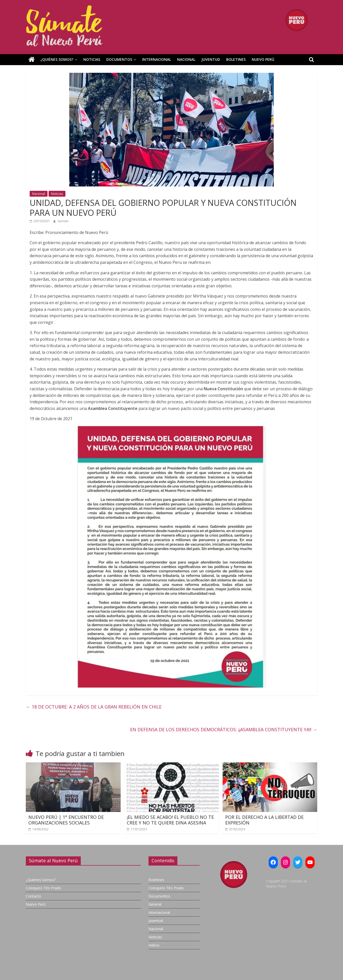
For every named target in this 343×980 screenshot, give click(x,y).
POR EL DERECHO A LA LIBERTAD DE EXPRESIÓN (264, 820)
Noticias (92, 59)
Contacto (33, 896)
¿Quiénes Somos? (57, 59)
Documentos (119, 59)
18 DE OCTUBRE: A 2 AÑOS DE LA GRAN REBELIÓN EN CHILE (94, 707)
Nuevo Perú (263, 59)
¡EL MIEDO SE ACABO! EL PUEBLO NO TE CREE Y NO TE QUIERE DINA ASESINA (170, 820)
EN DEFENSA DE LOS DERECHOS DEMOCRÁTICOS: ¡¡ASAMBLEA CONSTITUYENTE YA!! (224, 729)
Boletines (236, 59)
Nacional (186, 59)
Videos (154, 945)
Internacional (157, 59)
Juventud (211, 59)
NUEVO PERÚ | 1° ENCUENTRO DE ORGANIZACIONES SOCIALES (66, 820)
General (155, 904)
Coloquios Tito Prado (43, 888)
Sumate (63, 221)
